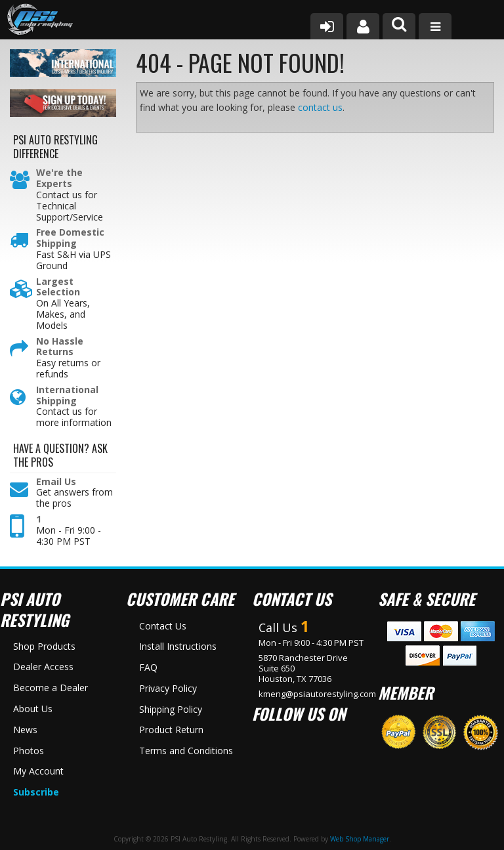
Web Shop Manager (360, 839)
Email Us (56, 482)
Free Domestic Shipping (70, 238)
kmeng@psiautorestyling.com (317, 694)
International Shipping (67, 396)
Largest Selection (58, 287)
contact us (320, 107)
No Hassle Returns (60, 347)
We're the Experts (59, 179)
